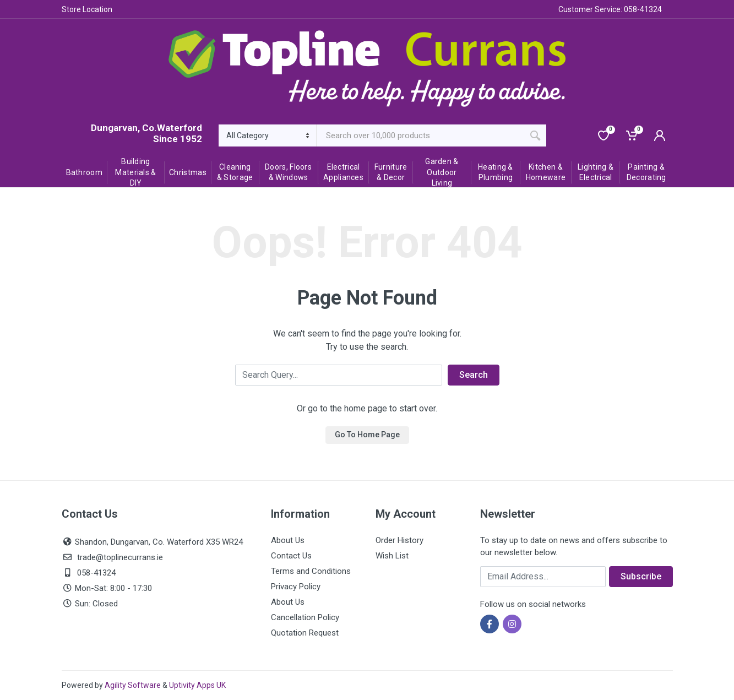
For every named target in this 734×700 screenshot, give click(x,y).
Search (474, 375)
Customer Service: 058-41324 (610, 9)
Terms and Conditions (311, 571)
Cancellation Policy (305, 617)
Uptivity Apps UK (197, 685)
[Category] (268, 135)
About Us (288, 540)
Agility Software (133, 685)
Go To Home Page (367, 435)
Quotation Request (305, 633)
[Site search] (420, 135)
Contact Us (291, 556)
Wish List (392, 556)
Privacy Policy (296, 587)
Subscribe (641, 576)
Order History (399, 540)
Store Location (87, 9)
